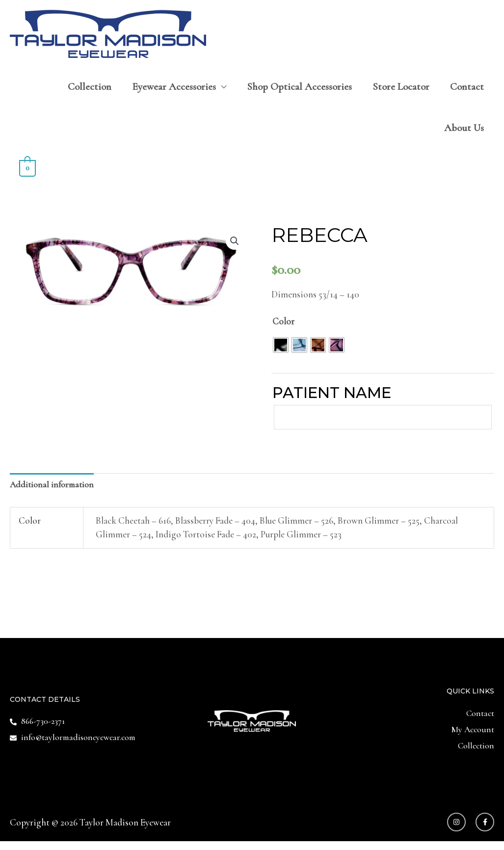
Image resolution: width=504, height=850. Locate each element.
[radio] (281, 346)
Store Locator (401, 88)
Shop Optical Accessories (299, 88)
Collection (90, 88)
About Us (464, 129)
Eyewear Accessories (174, 88)
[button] (234, 243)
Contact (467, 88)
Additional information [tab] (55, 490)
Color (283, 323)
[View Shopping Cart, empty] (27, 169)
